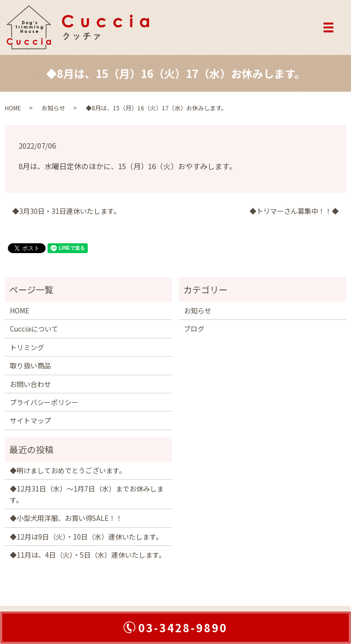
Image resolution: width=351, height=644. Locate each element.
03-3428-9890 (183, 627)
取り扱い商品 (30, 365)
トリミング (27, 347)
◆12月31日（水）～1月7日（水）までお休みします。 (87, 494)
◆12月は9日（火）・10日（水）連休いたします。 (86, 537)
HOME (13, 108)
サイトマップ (30, 420)
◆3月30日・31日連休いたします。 (66, 211)
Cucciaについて (34, 329)
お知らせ (53, 108)
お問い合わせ (30, 384)
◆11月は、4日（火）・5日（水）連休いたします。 (88, 555)
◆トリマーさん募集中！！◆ (294, 211)
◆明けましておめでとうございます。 (68, 470)
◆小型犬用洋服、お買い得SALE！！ (66, 518)
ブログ (194, 329)
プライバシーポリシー (44, 402)
